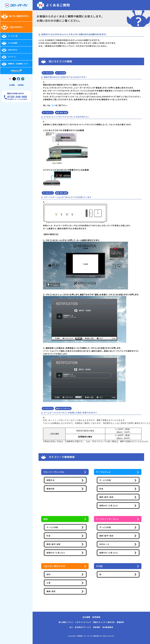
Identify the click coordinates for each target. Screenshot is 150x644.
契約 (58, 576)
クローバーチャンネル (55, 472)
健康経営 (120, 622)
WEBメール (114, 545)
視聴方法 (60, 481)
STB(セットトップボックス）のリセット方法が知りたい (66, 117)
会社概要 (12, 85)
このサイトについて (83, 622)
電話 (46, 520)
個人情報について (66, 622)
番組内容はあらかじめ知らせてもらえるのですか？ (65, 77)
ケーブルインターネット (109, 520)
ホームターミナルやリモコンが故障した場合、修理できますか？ (71, 413)
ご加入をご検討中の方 (56, 567)
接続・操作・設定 (62, 113)
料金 (111, 489)
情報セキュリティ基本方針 (104, 622)
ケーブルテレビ (48, 73)
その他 (100, 567)
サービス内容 (61, 73)
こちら (53, 105)
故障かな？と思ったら (63, 408)
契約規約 (97, 627)
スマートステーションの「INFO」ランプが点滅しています (68, 197)
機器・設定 (60, 593)
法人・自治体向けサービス (80, 627)
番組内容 (60, 489)
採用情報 (21, 85)
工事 (58, 584)
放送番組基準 (108, 627)
